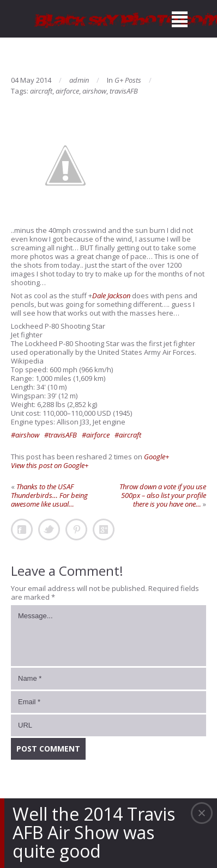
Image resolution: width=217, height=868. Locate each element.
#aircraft (128, 435)
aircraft (41, 91)
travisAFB (124, 91)
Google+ (156, 457)
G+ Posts (128, 80)
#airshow (25, 435)
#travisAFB (61, 435)
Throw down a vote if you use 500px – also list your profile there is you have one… (163, 495)
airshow (94, 91)
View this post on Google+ (50, 465)
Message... (108, 636)
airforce (67, 91)
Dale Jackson (111, 296)
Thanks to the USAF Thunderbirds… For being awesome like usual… (49, 495)
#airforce (96, 435)
